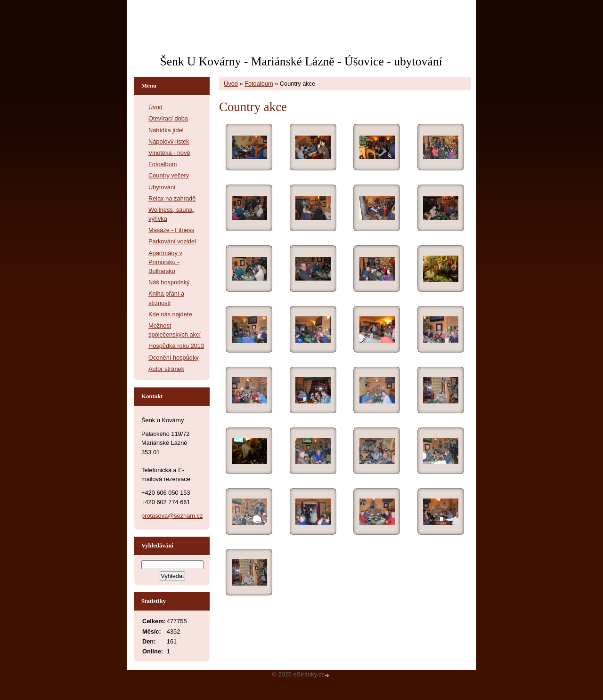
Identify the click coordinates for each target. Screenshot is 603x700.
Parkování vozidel (172, 241)
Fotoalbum (259, 84)
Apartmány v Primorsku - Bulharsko (165, 262)
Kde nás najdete (170, 314)
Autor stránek (166, 369)
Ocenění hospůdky (174, 358)
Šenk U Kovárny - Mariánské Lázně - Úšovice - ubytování (301, 61)
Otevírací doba (168, 118)
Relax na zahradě (172, 198)
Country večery (169, 175)
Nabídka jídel (166, 130)
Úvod (231, 84)
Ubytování (162, 187)
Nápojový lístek (169, 141)
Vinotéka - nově (169, 153)
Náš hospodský (169, 282)
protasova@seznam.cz (172, 516)
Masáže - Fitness (171, 230)
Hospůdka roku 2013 (176, 346)
